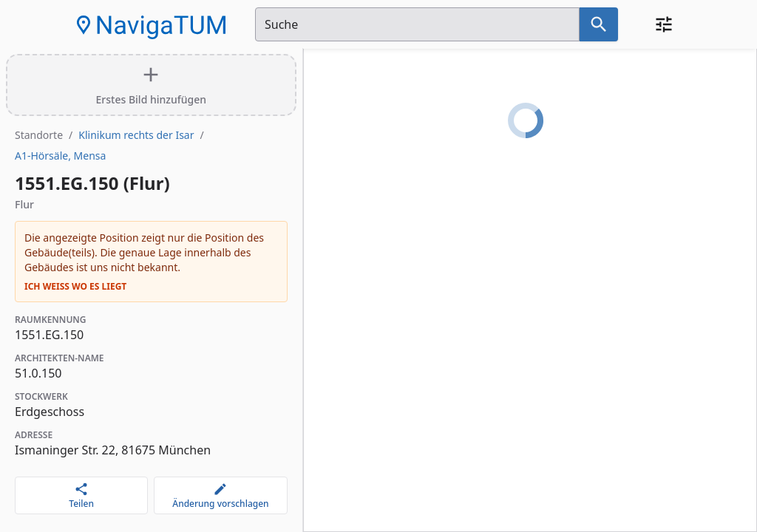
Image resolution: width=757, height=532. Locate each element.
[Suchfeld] (417, 24)
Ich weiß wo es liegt (75, 287)
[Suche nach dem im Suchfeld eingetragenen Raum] (599, 24)
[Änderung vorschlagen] (220, 495)
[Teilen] (81, 495)
